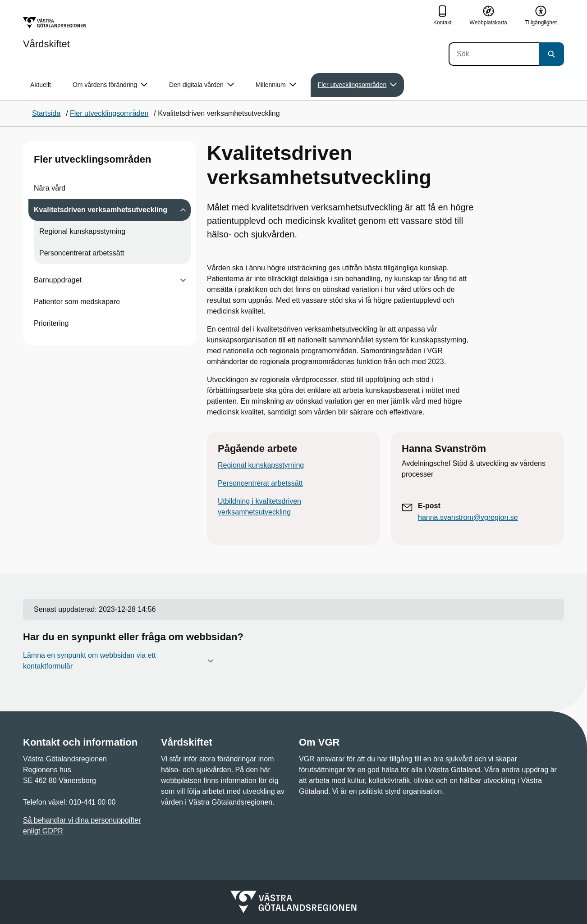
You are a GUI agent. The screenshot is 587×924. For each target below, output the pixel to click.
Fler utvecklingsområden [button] (358, 85)
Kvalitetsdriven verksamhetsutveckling (101, 210)
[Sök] (494, 54)
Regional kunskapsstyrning (82, 231)
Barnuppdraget (58, 280)
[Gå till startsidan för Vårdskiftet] (55, 33)
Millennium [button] (276, 85)
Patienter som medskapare (77, 302)
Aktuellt (41, 85)
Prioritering (51, 323)
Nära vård (50, 188)
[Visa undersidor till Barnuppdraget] (183, 280)
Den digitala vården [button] (202, 85)
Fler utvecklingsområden (92, 159)
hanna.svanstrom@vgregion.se (468, 517)
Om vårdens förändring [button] (110, 85)
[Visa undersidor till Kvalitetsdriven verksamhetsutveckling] (183, 210)
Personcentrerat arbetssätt (82, 253)
